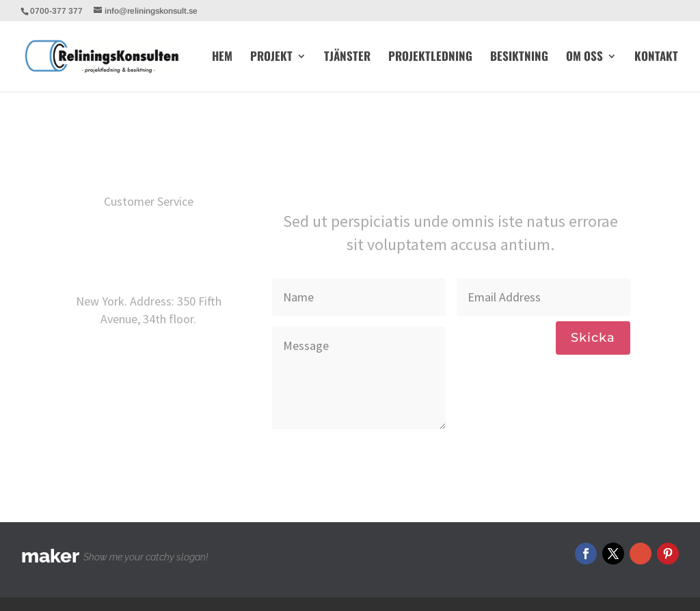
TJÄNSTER (347, 58)
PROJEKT (271, 58)
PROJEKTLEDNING (430, 58)
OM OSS (584, 58)
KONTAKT (656, 58)
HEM (222, 58)
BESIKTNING (519, 58)
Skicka (593, 338)
